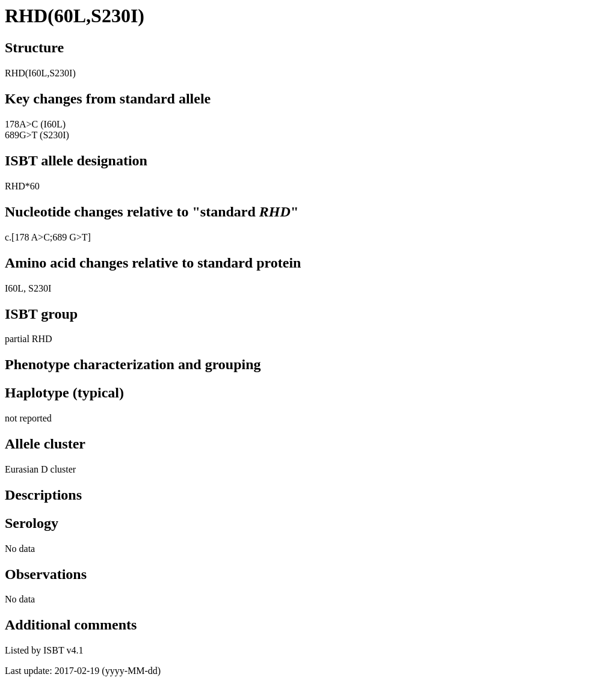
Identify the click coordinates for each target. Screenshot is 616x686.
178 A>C (32, 237)
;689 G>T (69, 237)
